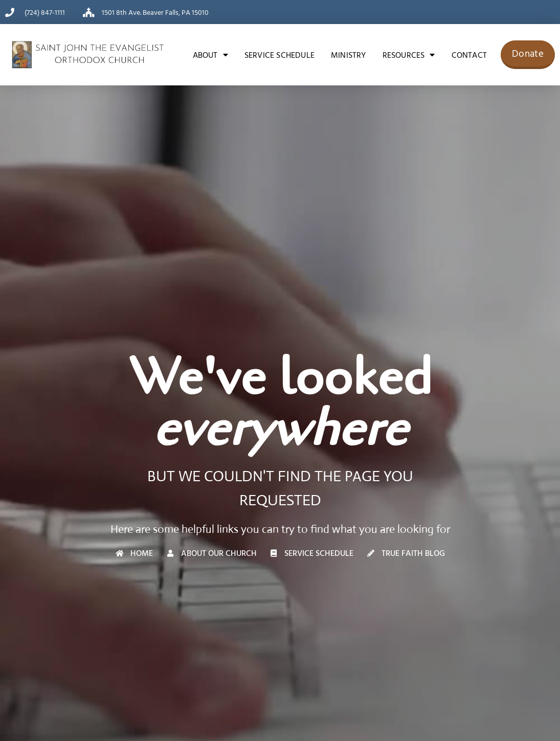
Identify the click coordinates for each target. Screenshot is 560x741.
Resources (409, 55)
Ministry (349, 55)
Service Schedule (279, 55)
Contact (469, 55)
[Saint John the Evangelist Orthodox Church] (88, 55)
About (210, 55)
